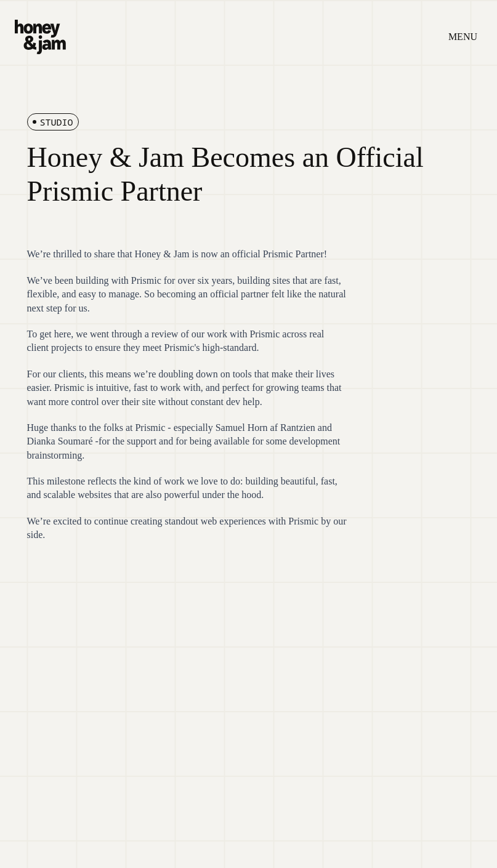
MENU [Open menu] (463, 37)
